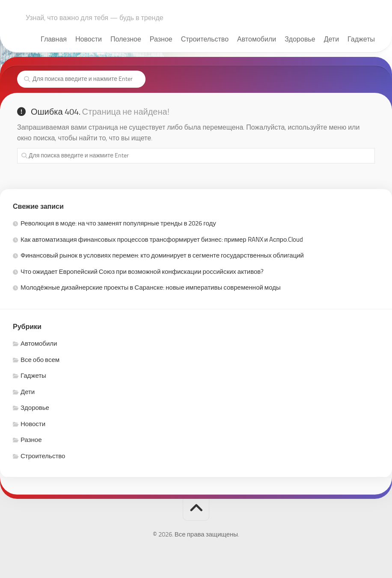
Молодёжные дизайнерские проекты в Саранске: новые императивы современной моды (151, 288)
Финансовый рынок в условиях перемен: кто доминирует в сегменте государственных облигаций (162, 255)
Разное (161, 39)
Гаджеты (361, 39)
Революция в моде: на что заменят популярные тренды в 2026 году (118, 223)
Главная (54, 39)
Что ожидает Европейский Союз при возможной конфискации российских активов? (142, 272)
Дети (331, 39)
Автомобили (257, 39)
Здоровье (300, 39)
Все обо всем (40, 360)
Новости (89, 39)
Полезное (126, 39)
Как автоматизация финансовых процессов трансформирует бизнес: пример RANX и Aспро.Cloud (162, 240)
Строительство (205, 39)
